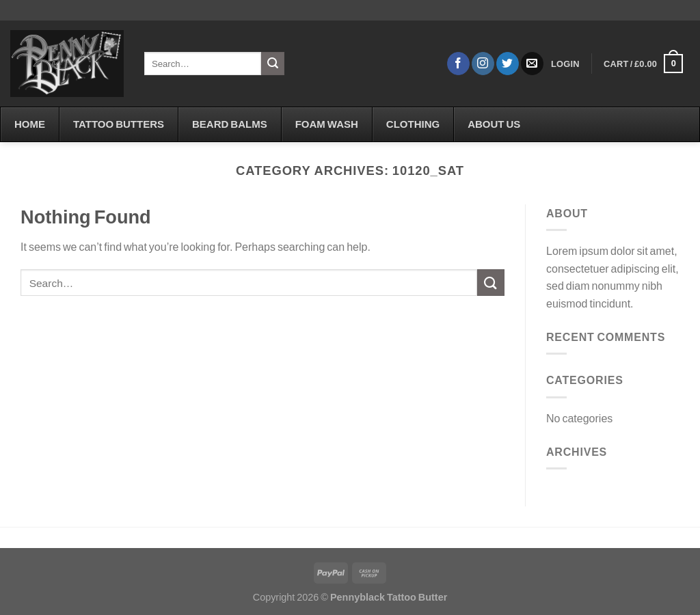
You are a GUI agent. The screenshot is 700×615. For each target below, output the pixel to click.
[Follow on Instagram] (483, 64)
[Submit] (273, 64)
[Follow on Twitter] (508, 64)
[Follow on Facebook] (458, 64)
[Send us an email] (532, 64)
